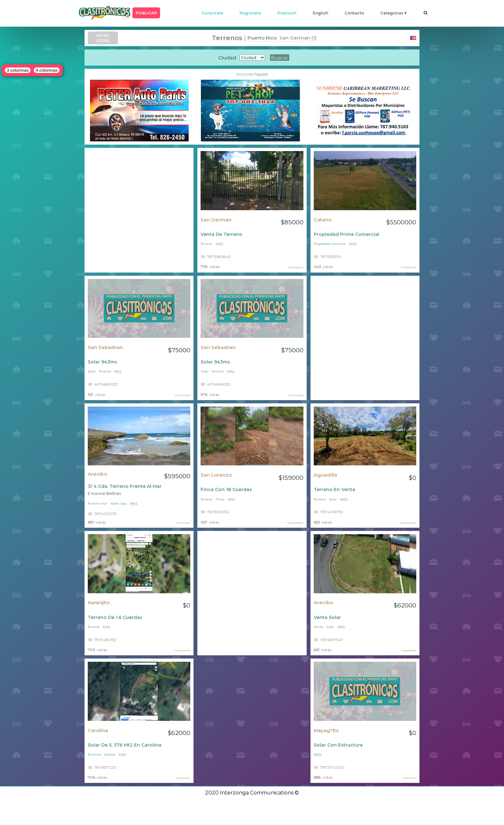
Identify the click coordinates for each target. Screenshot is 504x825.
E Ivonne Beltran (104, 493)
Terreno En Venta (334, 489)
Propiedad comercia (330, 244)
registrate (250, 13)
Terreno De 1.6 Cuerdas (115, 617)
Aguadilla (325, 475)
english (320, 13)
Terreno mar (98, 503)
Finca (220, 499)
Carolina (98, 731)
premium (287, 13)
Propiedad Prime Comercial (346, 234)
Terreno (207, 244)
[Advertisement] (139, 210)
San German (216, 220)
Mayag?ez (326, 731)
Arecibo (97, 474)
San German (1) (297, 38)
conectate (212, 13)
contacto (354, 13)
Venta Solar (327, 617)
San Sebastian (105, 347)
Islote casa (119, 503)
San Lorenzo (216, 475)
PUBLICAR (146, 13)
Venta (318, 627)
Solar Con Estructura (338, 745)
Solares (110, 754)
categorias (392, 13)
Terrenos (94, 754)
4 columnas (47, 70)
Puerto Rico (262, 38)
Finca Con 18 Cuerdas (226, 489)
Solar (92, 371)
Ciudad (227, 58)
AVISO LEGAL (103, 38)
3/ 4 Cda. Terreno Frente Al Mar (125, 486)
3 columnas (18, 70)
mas (219, 244)
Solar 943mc (103, 362)
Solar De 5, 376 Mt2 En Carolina (125, 745)
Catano (323, 220)
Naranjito (99, 603)
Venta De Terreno (221, 234)
